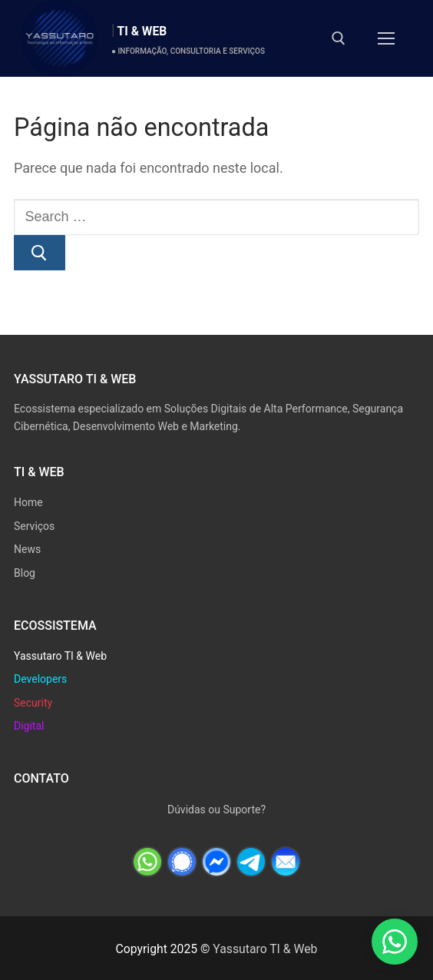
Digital (29, 726)
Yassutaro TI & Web (60, 656)
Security (33, 703)
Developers (40, 679)
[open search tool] (339, 38)
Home (28, 502)
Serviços (34, 526)
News (27, 549)
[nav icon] (386, 39)
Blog (25, 573)
